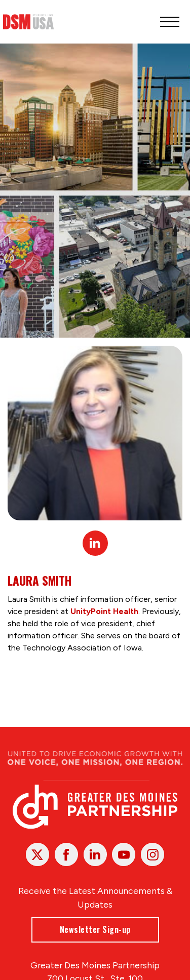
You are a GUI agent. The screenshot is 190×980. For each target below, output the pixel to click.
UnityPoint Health (104, 611)
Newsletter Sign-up (95, 929)
